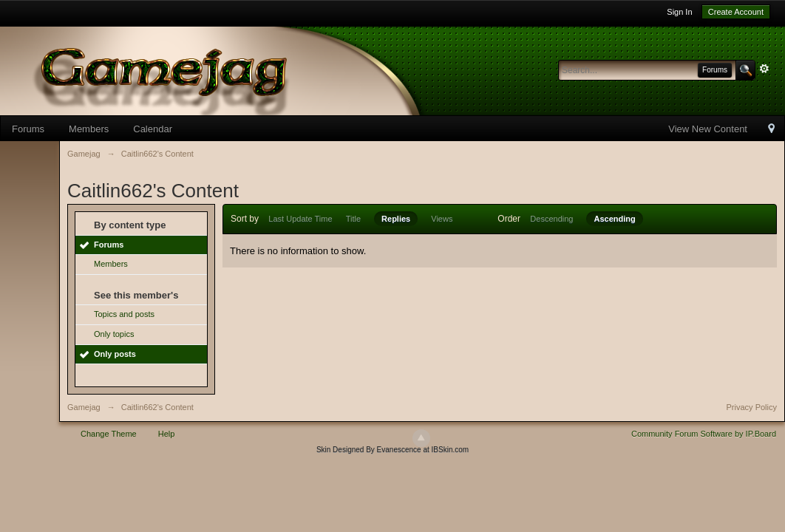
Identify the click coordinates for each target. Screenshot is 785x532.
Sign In (679, 12)
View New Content (708, 129)
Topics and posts (124, 314)
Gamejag (84, 407)
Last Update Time (300, 219)
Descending (551, 219)
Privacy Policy (752, 407)
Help (167, 434)
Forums (28, 129)
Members (89, 129)
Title (353, 219)
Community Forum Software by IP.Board (704, 434)
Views (442, 219)
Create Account (736, 12)
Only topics (114, 334)
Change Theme (109, 434)
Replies (396, 219)
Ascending (614, 219)
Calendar (153, 129)
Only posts (115, 354)
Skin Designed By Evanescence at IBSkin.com (392, 450)
